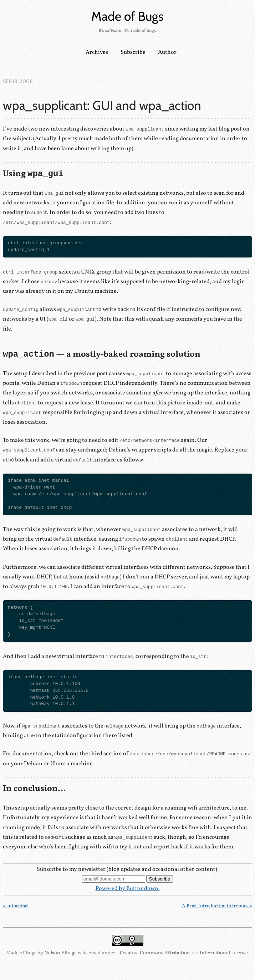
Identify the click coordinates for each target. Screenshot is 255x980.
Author (167, 52)
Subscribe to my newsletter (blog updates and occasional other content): (128, 869)
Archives (97, 52)
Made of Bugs (128, 16)
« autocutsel (16, 906)
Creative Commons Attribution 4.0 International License (184, 953)
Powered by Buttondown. (128, 889)
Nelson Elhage (60, 953)
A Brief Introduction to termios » (217, 906)
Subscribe (133, 52)
